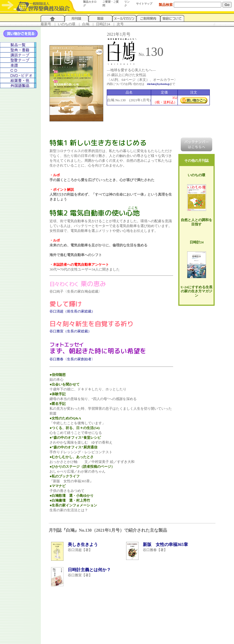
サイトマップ (144, 4)
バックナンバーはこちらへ (196, 144)
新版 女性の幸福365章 (165, 544)
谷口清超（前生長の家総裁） (72, 311)
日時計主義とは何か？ (89, 570)
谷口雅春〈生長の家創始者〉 (72, 359)
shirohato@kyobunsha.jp (158, 84)
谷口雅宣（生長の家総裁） (70, 331)
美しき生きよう (83, 544)
